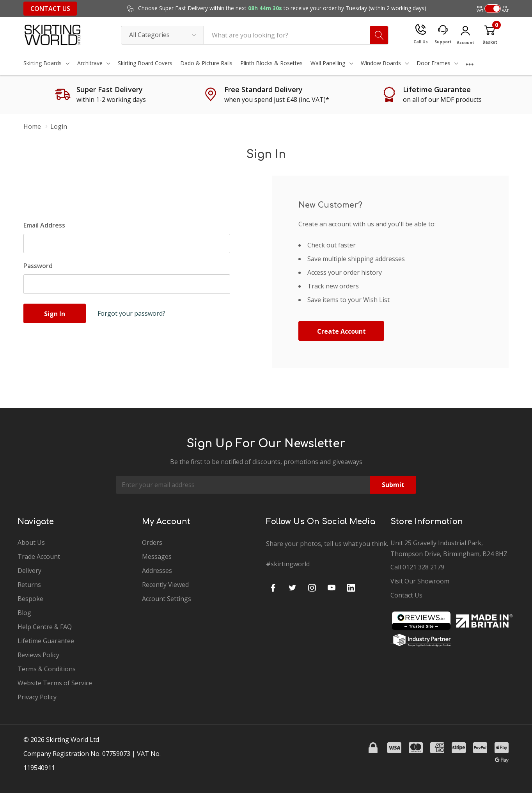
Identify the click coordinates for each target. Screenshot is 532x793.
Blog (24, 613)
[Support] (443, 35)
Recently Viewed (165, 585)
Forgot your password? (131, 313)
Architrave (90, 63)
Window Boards (381, 63)
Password (38, 266)
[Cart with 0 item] (490, 35)
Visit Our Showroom (420, 581)
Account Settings (167, 599)
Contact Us (50, 9)
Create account (341, 331)
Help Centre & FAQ (45, 627)
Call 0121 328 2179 (417, 567)
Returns (29, 585)
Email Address (44, 225)
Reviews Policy (38, 655)
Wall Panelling (328, 63)
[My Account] (465, 36)
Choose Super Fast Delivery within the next (281, 8)
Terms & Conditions (47, 669)
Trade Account (39, 557)
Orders (152, 542)
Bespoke (30, 599)
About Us (31, 542)
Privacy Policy (37, 697)
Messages (157, 557)
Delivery (29, 571)
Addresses (157, 571)
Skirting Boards (43, 63)
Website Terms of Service (55, 683)
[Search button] (379, 35)
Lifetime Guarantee (46, 641)
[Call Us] (421, 35)
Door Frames (434, 63)
